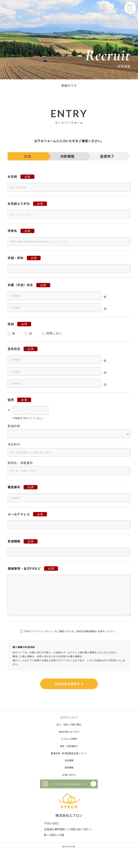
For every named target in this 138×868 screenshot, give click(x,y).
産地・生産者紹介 (69, 746)
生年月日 (14, 349)
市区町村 (14, 444)
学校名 (12, 231)
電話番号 (14, 487)
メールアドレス (19, 514)
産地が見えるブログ (69, 732)
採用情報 (69, 767)
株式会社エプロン (69, 815)
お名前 (12, 177)
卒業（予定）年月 (20, 285)
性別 (11, 324)
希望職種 (14, 541)
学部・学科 (15, 258)
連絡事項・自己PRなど (24, 568)
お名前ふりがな (19, 204)
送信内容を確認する (69, 684)
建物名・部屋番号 (20, 463)
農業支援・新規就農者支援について (69, 753)
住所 (11, 400)
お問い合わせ (69, 775)
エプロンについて (69, 717)
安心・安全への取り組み (69, 724)
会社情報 (69, 760)
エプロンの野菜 (69, 739)
